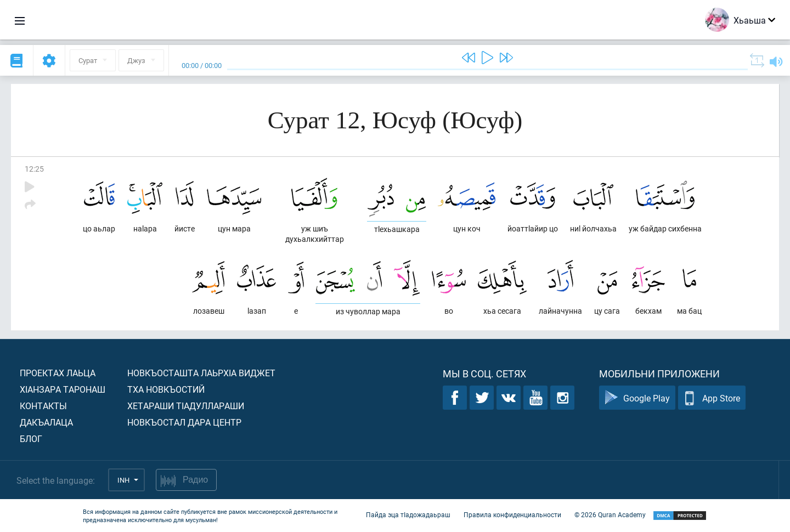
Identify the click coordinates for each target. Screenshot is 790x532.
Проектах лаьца (58, 373)
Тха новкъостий (166, 389)
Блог (31, 438)
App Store (712, 398)
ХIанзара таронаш (63, 389)
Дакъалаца (46, 422)
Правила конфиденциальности (512, 514)
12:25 (34, 169)
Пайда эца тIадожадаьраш (408, 514)
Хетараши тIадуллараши (186, 406)
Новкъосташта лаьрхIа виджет (201, 373)
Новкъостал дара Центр (184, 422)
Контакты (43, 406)
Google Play (637, 398)
